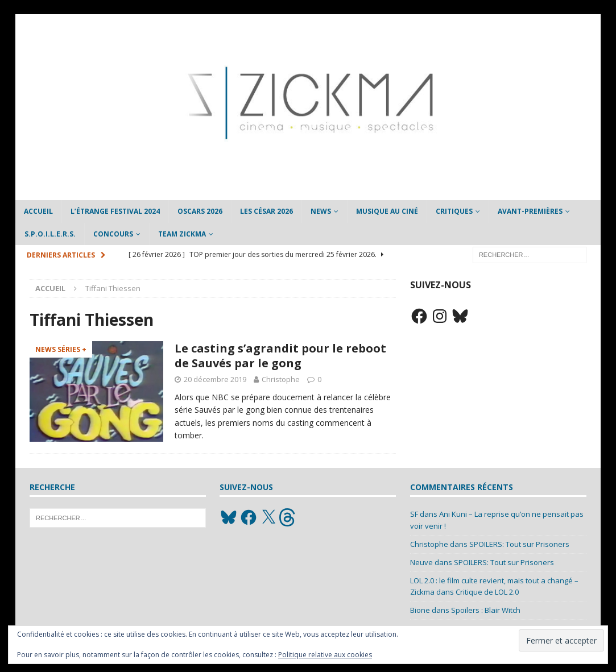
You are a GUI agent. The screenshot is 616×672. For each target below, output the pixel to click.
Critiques (454, 211)
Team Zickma (182, 234)
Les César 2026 (266, 211)
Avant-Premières (530, 211)
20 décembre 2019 (215, 379)
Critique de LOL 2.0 (487, 592)
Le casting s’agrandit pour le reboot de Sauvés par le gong (280, 356)
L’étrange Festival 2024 (115, 211)
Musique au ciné (387, 211)
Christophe (281, 379)
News (321, 211)
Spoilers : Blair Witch (486, 610)
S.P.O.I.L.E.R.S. (50, 234)
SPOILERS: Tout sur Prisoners (519, 544)
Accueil (38, 211)
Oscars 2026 (200, 211)
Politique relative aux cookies (325, 655)
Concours (113, 234)
